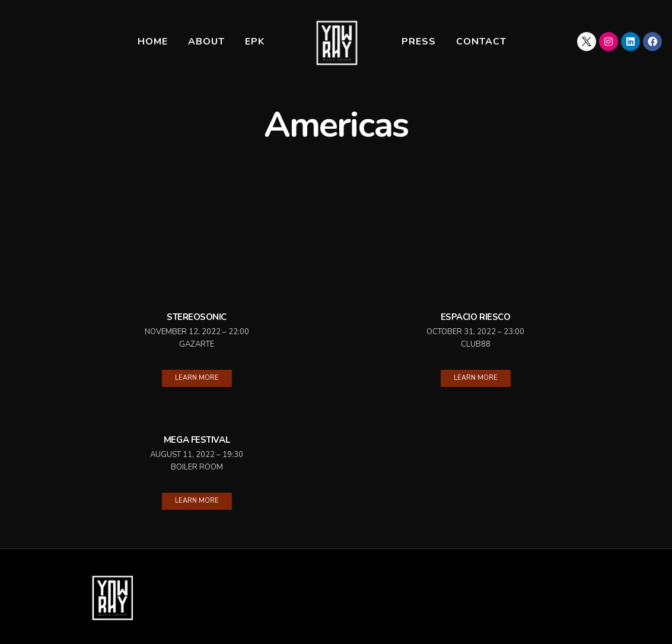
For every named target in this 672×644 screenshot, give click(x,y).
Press (419, 42)
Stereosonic (197, 317)
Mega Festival (197, 440)
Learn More (197, 378)
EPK (255, 42)
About (206, 42)
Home (153, 42)
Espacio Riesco (476, 317)
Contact (481, 42)
